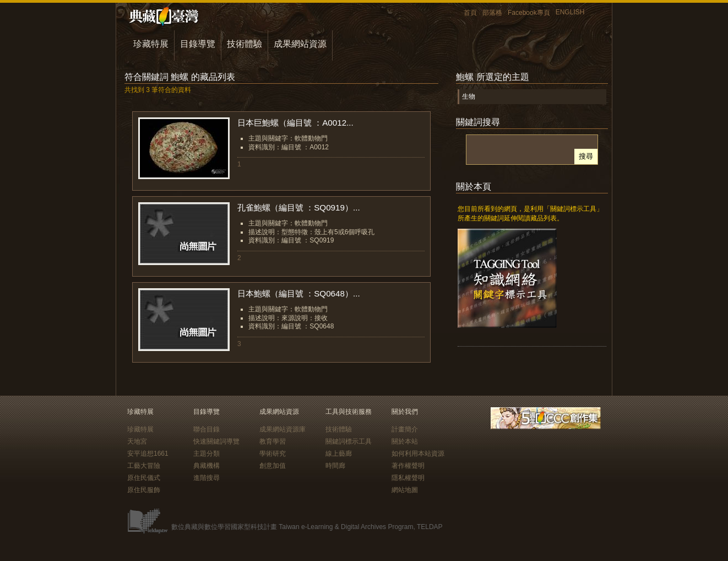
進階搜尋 (207, 478)
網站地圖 (405, 490)
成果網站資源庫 (282, 429)
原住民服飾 (144, 490)
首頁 (470, 13)
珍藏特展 (151, 44)
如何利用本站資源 (418, 454)
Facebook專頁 (529, 13)
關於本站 (405, 441)
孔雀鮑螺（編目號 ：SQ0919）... (299, 207)
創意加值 (273, 466)
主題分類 (207, 454)
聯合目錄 (207, 429)
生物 (469, 96)
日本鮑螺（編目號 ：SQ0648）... (299, 293)
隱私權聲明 (408, 478)
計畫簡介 (405, 429)
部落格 (492, 13)
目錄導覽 (198, 44)
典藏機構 (207, 466)
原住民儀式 (144, 478)
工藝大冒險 (144, 466)
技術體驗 (245, 44)
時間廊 (335, 466)
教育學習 (273, 441)
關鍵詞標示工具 (349, 441)
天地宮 (137, 441)
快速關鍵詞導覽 (216, 441)
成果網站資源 (300, 44)
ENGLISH (570, 12)
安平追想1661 (148, 454)
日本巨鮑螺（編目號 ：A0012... (295, 123)
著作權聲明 (408, 466)
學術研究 (273, 454)
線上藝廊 (339, 454)
